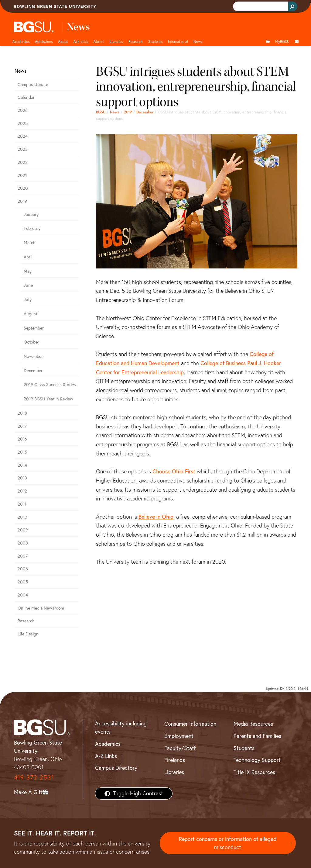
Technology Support (257, 760)
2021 (22, 175)
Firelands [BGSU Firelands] (175, 760)
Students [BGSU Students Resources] (244, 748)
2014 (22, 465)
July (28, 299)
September (34, 328)
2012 (22, 491)
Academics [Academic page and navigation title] (21, 41)
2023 (23, 149)
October (31, 342)
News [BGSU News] (198, 41)
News (115, 112)
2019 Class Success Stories (50, 385)
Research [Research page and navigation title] (136, 41)
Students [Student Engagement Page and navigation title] (155, 41)
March (30, 243)
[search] (260, 7)
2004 (23, 595)
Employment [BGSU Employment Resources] (179, 736)
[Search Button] (293, 6)
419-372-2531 (34, 777)
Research (26, 621)
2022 (23, 162)
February (32, 228)
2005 (23, 582)
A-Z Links (106, 756)
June (28, 285)
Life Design (28, 634)
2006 (23, 569)
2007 (23, 556)
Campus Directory (116, 768)
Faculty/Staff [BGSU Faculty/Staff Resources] (180, 748)
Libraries (116, 41)
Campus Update (33, 85)
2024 (23, 136)
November (33, 356)
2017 (22, 426)
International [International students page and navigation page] (178, 41)
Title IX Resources (254, 772)
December (145, 112)
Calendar (26, 97)
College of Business (223, 363)
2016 (22, 439)
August (31, 314)
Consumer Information (190, 724)
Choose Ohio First (174, 471)
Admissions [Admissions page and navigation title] (44, 41)
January (31, 214)
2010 (22, 517)
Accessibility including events (121, 728)
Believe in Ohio (156, 517)
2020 (23, 188)
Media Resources (253, 724)
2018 (22, 413)
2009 (23, 530)
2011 (22, 504)
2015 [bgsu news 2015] (22, 452)
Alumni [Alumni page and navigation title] (99, 41)
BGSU (101, 112)
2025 (23, 123)
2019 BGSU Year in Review (48, 399)
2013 (22, 478)
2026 (23, 110)
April (28, 257)
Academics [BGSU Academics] (108, 744)
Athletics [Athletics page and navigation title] (81, 41)
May (28, 271)
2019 (128, 112)
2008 (23, 543)
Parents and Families (257, 736)
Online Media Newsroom (41, 608)
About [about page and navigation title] (63, 41)
